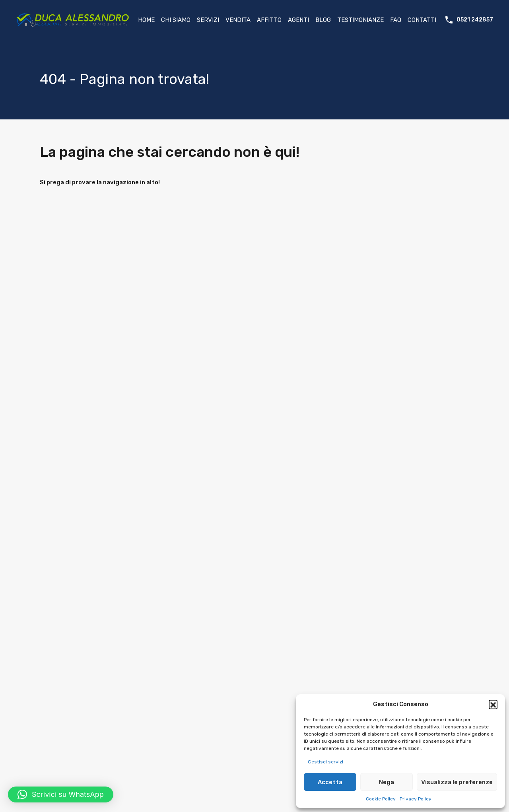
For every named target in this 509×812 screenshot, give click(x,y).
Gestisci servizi (325, 762)
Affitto (269, 20)
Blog (323, 20)
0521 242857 (475, 20)
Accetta (330, 782)
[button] (493, 704)
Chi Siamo (176, 20)
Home (146, 20)
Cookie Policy (381, 799)
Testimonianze (360, 20)
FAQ (396, 20)
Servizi (208, 20)
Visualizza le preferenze (457, 782)
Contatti (422, 20)
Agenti (298, 20)
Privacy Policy (416, 799)
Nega (387, 782)
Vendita (238, 20)
